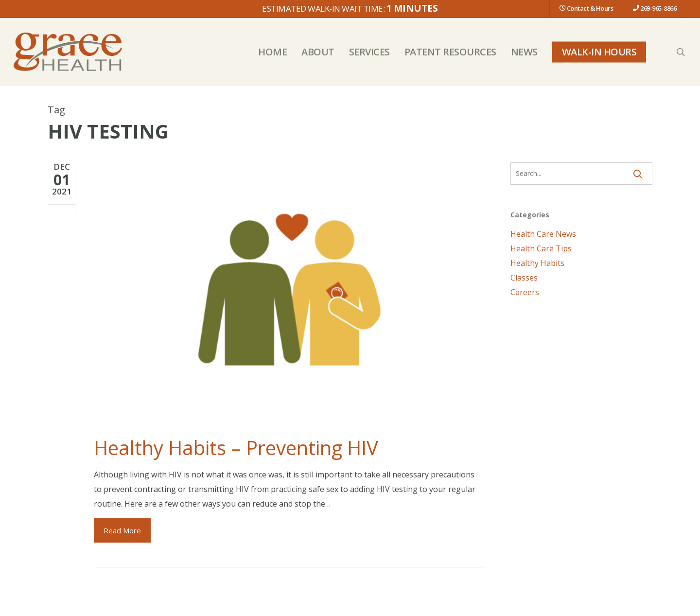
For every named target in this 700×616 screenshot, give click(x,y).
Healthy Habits (537, 263)
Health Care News (543, 234)
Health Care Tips (541, 248)
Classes (524, 278)
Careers (525, 292)
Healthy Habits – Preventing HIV (236, 448)
